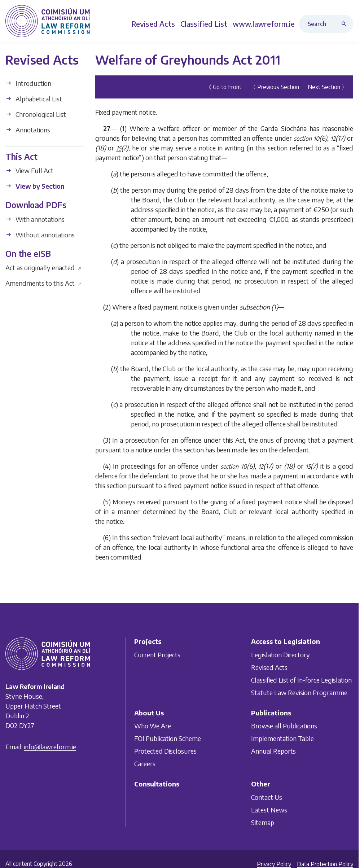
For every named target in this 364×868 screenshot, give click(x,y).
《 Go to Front (223, 87)
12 (333, 139)
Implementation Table (282, 738)
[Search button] (346, 24)
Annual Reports (273, 751)
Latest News (269, 809)
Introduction (28, 83)
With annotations (35, 219)
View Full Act (29, 170)
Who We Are (153, 726)
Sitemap (263, 822)
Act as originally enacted (43, 268)
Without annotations (40, 235)
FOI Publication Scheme (168, 738)
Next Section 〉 (328, 87)
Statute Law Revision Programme (299, 692)
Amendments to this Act (43, 283)
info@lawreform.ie (50, 747)
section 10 (306, 139)
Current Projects (157, 654)
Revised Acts (269, 667)
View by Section (35, 186)
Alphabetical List (34, 99)
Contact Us (267, 797)
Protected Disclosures (165, 751)
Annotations (28, 130)
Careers (145, 764)
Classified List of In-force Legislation (301, 680)
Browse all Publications (284, 726)
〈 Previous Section (275, 87)
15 (119, 148)
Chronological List (36, 114)
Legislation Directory (280, 654)
